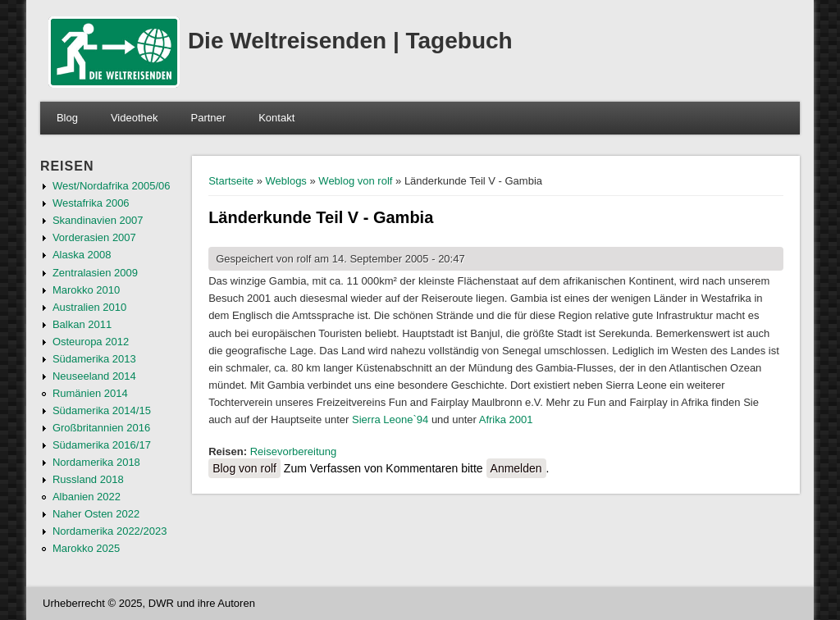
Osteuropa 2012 (91, 342)
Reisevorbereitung (294, 451)
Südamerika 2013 (94, 359)
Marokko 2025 (86, 548)
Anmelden (516, 468)
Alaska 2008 (82, 255)
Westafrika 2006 (91, 203)
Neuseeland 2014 (94, 376)
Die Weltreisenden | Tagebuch (350, 41)
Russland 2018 (88, 479)
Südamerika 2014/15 (102, 410)
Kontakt (276, 118)
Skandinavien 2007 (98, 220)
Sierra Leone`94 (390, 419)
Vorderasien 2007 (94, 237)
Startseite (231, 181)
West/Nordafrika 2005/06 (112, 186)
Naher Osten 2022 (96, 514)
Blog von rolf (244, 468)
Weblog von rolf (355, 181)
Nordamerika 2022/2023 (110, 531)
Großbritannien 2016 (101, 428)
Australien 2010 (89, 307)
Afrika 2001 (506, 419)
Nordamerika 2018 (96, 462)
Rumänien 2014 (90, 393)
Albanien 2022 (87, 497)
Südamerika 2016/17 (102, 445)
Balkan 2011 (82, 324)
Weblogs (286, 181)
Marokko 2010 (86, 290)
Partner (209, 118)
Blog (67, 118)
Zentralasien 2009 (95, 273)
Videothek (135, 118)
